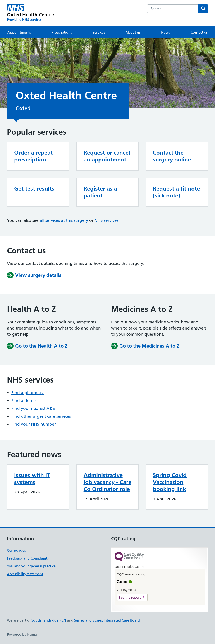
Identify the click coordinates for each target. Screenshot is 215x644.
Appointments (19, 32)
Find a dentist (25, 401)
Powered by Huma (22, 634)
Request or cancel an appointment (107, 156)
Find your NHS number (34, 424)
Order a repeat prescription (33, 156)
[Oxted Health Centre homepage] (30, 13)
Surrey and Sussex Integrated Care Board (107, 620)
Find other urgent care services (41, 416)
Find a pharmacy (28, 393)
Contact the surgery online (172, 156)
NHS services (106, 220)
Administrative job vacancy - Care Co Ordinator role (107, 482)
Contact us (199, 32)
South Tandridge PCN (49, 620)
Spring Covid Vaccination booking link (170, 482)
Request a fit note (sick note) (176, 192)
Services (99, 32)
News (165, 32)
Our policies (16, 550)
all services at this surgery (64, 220)
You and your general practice (31, 566)
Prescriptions (62, 32)
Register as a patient (100, 192)
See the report (130, 597)
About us (133, 32)
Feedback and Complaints (28, 558)
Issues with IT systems (32, 479)
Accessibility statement (25, 574)
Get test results (34, 189)
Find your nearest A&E (33, 408)
